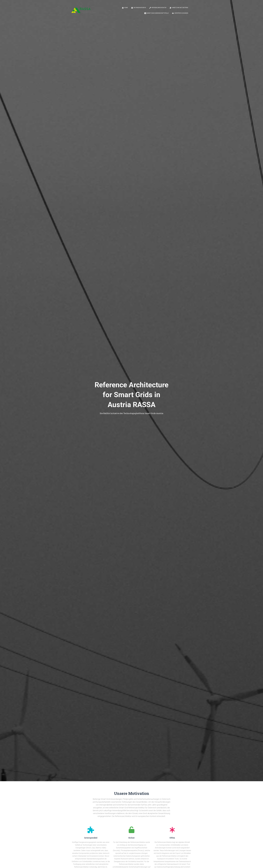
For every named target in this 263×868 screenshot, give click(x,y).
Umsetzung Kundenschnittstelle (156, 13)
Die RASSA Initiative (139, 8)
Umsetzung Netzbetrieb (179, 8)
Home (125, 8)
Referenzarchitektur (158, 8)
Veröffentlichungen (180, 13)
